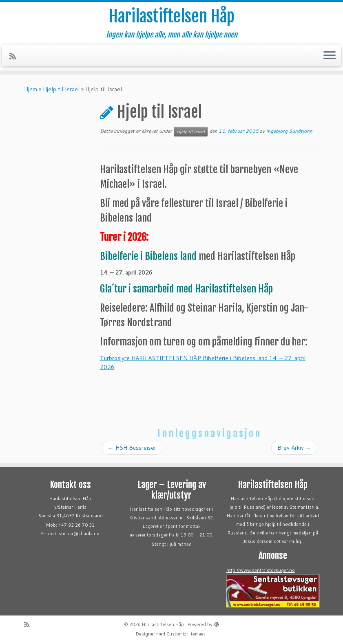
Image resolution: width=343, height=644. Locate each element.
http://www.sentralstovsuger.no (261, 570)
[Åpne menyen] (330, 56)
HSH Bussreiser (132, 448)
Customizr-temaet (186, 634)
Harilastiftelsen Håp (172, 16)
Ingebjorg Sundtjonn (289, 131)
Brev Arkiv (294, 448)
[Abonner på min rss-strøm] (15, 56)
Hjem (31, 89)
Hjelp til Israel (61, 89)
